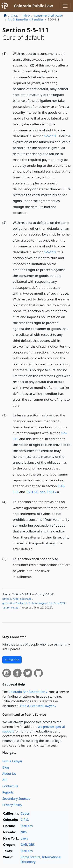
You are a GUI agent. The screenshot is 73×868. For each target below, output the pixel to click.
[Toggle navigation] (65, 6)
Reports (8, 792)
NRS (24, 832)
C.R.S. (14, 16)
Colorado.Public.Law (33, 6)
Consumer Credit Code (48, 16)
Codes (25, 813)
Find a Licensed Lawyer (37, 706)
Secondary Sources (16, 799)
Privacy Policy (12, 805)
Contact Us (10, 786)
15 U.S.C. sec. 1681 (40, 492)
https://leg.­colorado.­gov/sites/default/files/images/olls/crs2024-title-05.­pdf (35, 604)
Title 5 (26, 16)
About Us (9, 774)
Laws (24, 838)
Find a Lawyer (12, 761)
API (5, 780)
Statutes (27, 826)
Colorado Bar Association (27, 692)
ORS (32, 845)
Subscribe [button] (12, 660)
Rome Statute (31, 857)
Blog (6, 767)
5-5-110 (50, 136)
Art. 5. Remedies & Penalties (26, 19)
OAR (24, 845)
